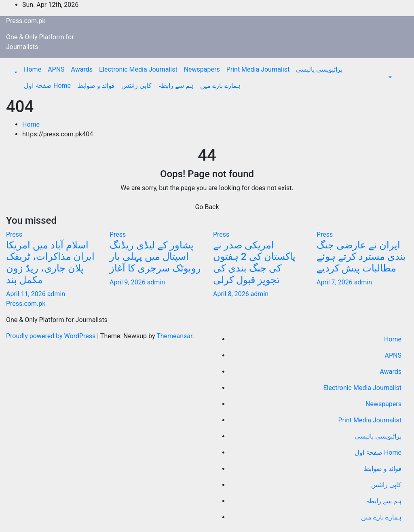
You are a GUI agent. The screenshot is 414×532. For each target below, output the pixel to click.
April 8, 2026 (232, 294)
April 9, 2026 (128, 282)
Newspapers (202, 69)
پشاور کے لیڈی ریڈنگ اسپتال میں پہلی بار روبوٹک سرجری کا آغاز (155, 257)
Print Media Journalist (258, 69)
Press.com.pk (26, 21)
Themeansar (174, 336)
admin (56, 294)
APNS (56, 69)
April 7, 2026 (335, 282)
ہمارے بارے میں (220, 86)
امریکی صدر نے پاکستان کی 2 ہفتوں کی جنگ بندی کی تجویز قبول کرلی (254, 263)
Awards (82, 69)
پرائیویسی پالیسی (319, 69)
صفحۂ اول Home (47, 86)
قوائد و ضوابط (96, 86)
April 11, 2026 (27, 294)
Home (33, 69)
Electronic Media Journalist (138, 69)
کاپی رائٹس (136, 86)
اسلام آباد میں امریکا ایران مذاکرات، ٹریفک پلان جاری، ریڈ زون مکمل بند (50, 263)
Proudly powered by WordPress (52, 336)
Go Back (207, 207)
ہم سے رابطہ (176, 86)
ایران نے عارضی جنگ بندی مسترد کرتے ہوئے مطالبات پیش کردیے (361, 257)
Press (14, 234)
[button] (15, 73)
